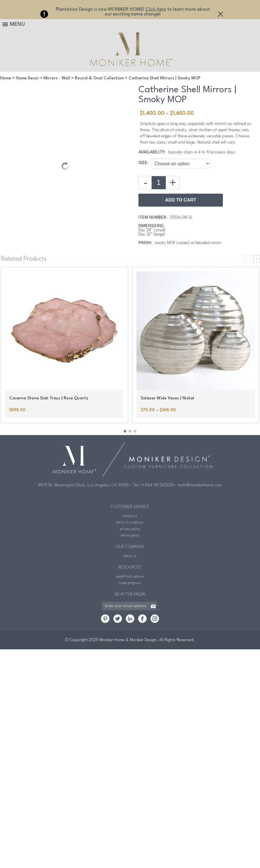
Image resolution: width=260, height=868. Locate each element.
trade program (130, 583)
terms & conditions (130, 523)
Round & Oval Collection (99, 78)
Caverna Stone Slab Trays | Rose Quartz (49, 398)
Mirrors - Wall (57, 78)
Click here (156, 9)
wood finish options (130, 577)
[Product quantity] (159, 183)
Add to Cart (181, 200)
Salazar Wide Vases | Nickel (167, 398)
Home (5, 78)
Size (143, 163)
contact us (130, 516)
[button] (125, 431)
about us (130, 556)
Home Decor (27, 78)
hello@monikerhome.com (200, 485)
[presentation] (247, 259)
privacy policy (130, 529)
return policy (130, 535)
